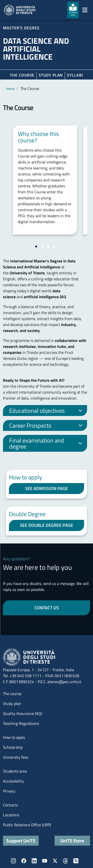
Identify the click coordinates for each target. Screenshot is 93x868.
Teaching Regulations (21, 723)
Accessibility (13, 781)
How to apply (14, 737)
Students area (15, 771)
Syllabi (75, 75)
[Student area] (73, 10)
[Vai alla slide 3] (48, 247)
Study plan (51, 75)
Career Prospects (47, 426)
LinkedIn (34, 861)
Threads (65, 861)
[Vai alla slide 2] (42, 247)
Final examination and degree (47, 443)
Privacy (9, 791)
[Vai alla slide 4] (54, 247)
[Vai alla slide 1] (36, 247)
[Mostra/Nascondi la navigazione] (85, 10)
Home (10, 89)
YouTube (45, 861)
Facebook (24, 861)
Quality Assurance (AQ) (23, 713)
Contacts (10, 805)
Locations (11, 815)
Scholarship (13, 747)
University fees (16, 757)
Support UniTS (21, 841)
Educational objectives (47, 411)
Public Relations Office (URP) (27, 825)
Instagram (13, 861)
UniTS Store (72, 841)
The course (22, 75)
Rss (76, 861)
